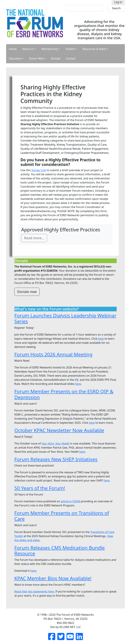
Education (15, 58)
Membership (50, 49)
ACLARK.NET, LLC (70, 627)
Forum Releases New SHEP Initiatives (56, 459)
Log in (118, 2)
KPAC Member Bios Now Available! (53, 578)
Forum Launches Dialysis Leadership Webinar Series (65, 318)
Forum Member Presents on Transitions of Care (62, 516)
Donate (56, 58)
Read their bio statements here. (35, 591)
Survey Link (39, 170)
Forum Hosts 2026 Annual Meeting (53, 354)
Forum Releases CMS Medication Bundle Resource (60, 551)
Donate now (27, 292)
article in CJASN (70, 501)
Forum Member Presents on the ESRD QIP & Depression (64, 394)
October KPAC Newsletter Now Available (59, 430)
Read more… (34, 238)
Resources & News (94, 49)
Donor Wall (36, 58)
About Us (28, 49)
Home (13, 49)
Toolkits (70, 49)
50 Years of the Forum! (40, 488)
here (101, 339)
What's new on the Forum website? (47, 309)
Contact (71, 58)
